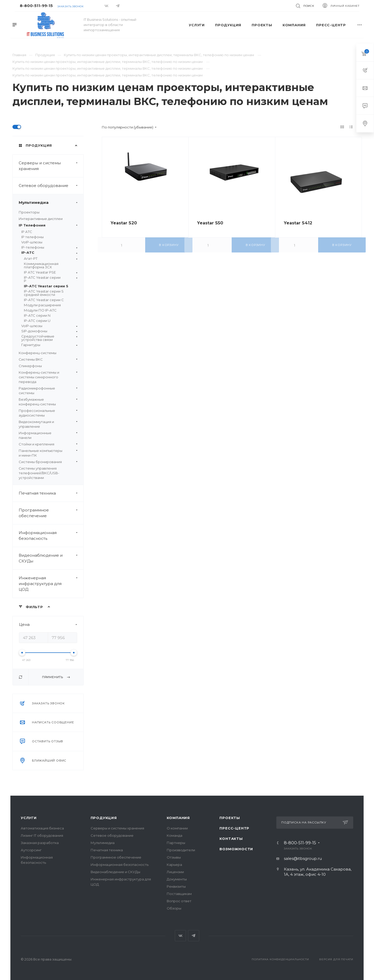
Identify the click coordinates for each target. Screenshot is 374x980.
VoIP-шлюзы (32, 242)
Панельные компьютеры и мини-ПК (48, 453)
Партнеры (176, 843)
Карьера (174, 865)
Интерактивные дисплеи (41, 219)
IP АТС (27, 232)
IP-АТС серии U (37, 321)
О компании (177, 828)
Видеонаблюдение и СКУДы (51, 558)
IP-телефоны (49, 247)
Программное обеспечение (51, 513)
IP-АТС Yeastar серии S (46, 286)
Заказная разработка (40, 843)
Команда (175, 835)
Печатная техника (51, 493)
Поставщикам (179, 894)
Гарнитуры (49, 345)
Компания (178, 818)
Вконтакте (180, 936)
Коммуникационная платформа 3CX (41, 265)
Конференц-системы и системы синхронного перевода (48, 377)
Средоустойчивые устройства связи (49, 338)
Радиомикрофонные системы (48, 391)
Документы (177, 879)
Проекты (230, 818)
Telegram (194, 936)
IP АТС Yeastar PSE (51, 272)
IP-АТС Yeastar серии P (51, 279)
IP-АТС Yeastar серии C (44, 300)
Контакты (231, 839)
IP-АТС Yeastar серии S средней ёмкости (44, 293)
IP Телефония (48, 225)
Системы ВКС (48, 359)
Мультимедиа (51, 203)
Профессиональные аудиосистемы (48, 413)
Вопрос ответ (179, 901)
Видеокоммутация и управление (48, 424)
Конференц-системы (38, 353)
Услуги (29, 818)
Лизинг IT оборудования (42, 835)
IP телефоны (32, 237)
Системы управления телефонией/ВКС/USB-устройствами (39, 473)
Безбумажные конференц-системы (48, 402)
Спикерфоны (30, 366)
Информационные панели (48, 435)
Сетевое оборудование (51, 186)
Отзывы (174, 857)
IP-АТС (49, 253)
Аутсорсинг (31, 850)
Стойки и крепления (48, 444)
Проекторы (29, 212)
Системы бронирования (48, 462)
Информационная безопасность (51, 536)
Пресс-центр (234, 828)
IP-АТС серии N (37, 315)
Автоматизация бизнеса (42, 828)
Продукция (104, 818)
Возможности (236, 849)
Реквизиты (176, 886)
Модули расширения (42, 305)
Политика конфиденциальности (280, 959)
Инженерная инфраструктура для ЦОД (51, 584)
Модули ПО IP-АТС (40, 310)
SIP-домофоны (49, 331)
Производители (181, 850)
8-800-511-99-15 (36, 6)
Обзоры (174, 908)
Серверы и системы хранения (51, 166)
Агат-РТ (51, 259)
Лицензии (175, 872)
